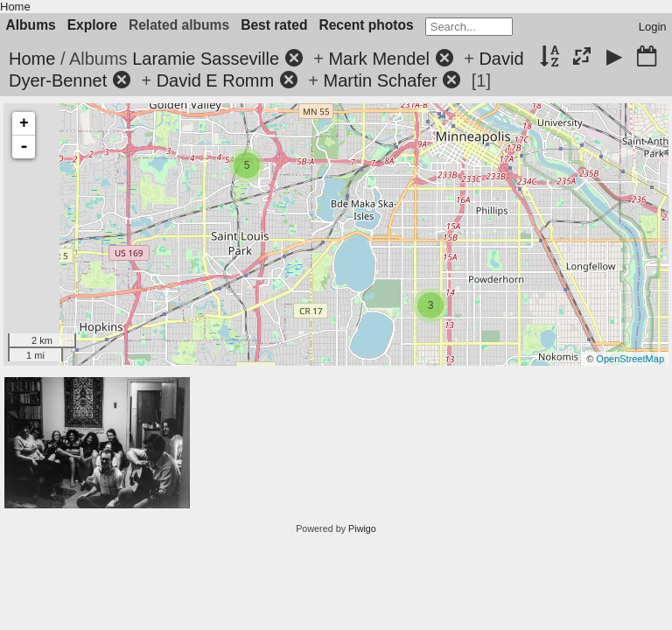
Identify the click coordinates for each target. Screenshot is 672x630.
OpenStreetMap (630, 359)
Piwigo (362, 528)
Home (15, 7)
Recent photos (366, 25)
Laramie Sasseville (206, 59)
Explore (92, 25)
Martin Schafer (381, 80)
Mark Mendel (379, 59)
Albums (31, 25)
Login (653, 27)
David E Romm (215, 80)
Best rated (274, 25)
